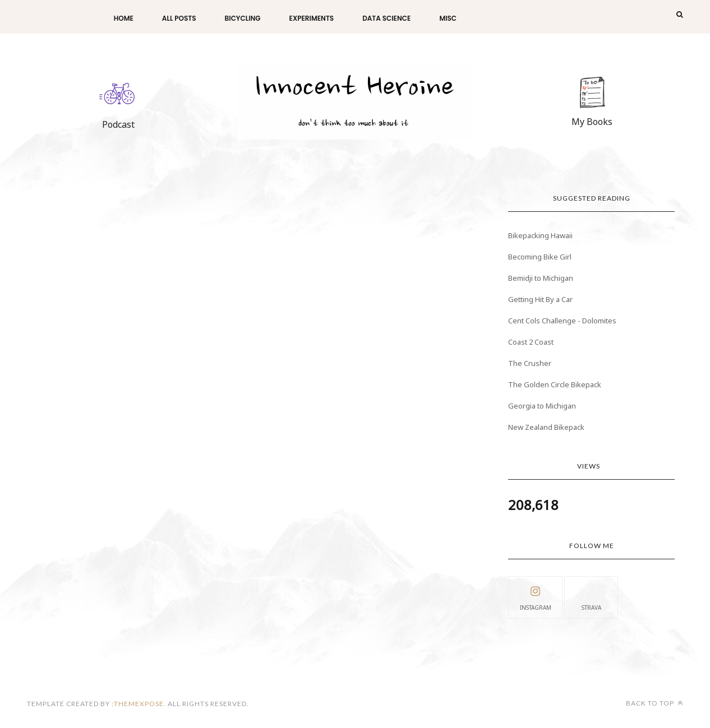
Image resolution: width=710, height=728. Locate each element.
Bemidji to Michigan (541, 278)
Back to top (654, 703)
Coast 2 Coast (531, 342)
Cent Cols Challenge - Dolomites (562, 321)
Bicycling (243, 18)
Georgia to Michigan (542, 406)
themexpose (139, 704)
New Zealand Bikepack (546, 427)
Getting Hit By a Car (540, 299)
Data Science (386, 18)
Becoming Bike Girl (540, 257)
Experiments (312, 18)
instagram (536, 597)
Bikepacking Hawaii (540, 235)
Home (124, 18)
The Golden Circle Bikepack (555, 384)
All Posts (179, 18)
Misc (448, 18)
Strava (591, 597)
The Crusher (530, 363)
